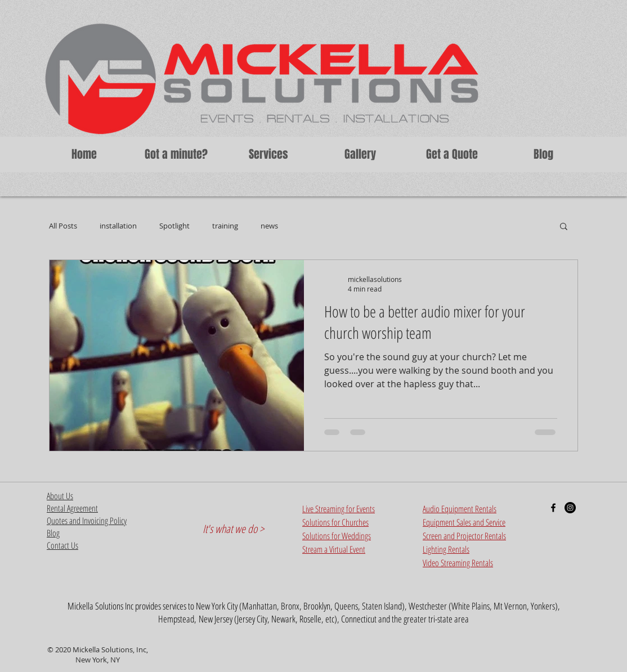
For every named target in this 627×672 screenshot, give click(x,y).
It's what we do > (233, 529)
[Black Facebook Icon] (553, 508)
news (269, 226)
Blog (53, 533)
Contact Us (62, 545)
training (225, 226)
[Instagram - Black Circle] (570, 508)
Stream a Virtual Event (334, 549)
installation (118, 226)
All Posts (63, 226)
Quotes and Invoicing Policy (87, 521)
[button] (268, 154)
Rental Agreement (72, 508)
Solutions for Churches (335, 522)
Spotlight (174, 226)
